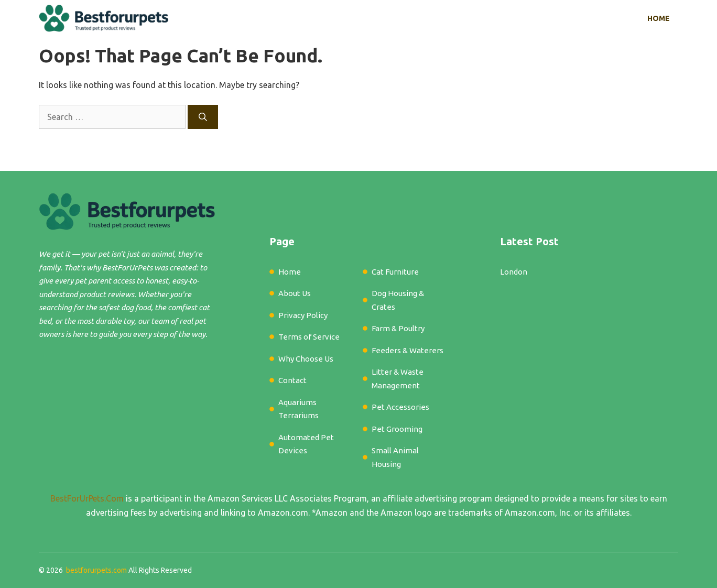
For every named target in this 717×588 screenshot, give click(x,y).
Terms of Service (309, 337)
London (514, 272)
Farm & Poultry (398, 328)
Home (659, 18)
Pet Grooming (397, 429)
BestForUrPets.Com (87, 498)
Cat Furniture (395, 272)
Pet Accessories (400, 407)
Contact (292, 380)
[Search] (203, 117)
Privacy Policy (303, 315)
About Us (295, 293)
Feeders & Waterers (408, 350)
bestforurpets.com (96, 570)
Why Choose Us (306, 359)
